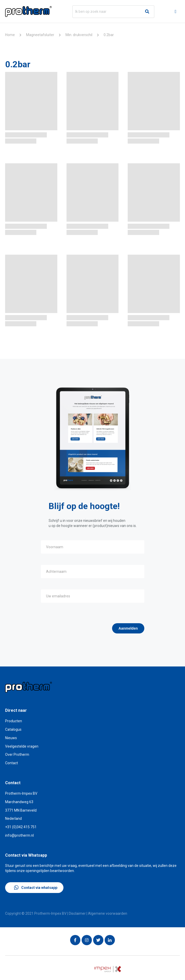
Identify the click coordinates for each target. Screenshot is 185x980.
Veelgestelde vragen (22, 746)
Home (10, 35)
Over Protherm (17, 755)
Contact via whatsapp (36, 888)
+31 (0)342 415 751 (21, 827)
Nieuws (11, 738)
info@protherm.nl (19, 835)
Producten (14, 721)
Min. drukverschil (79, 35)
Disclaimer (77, 913)
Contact (12, 763)
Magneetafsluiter (40, 35)
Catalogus (13, 729)
